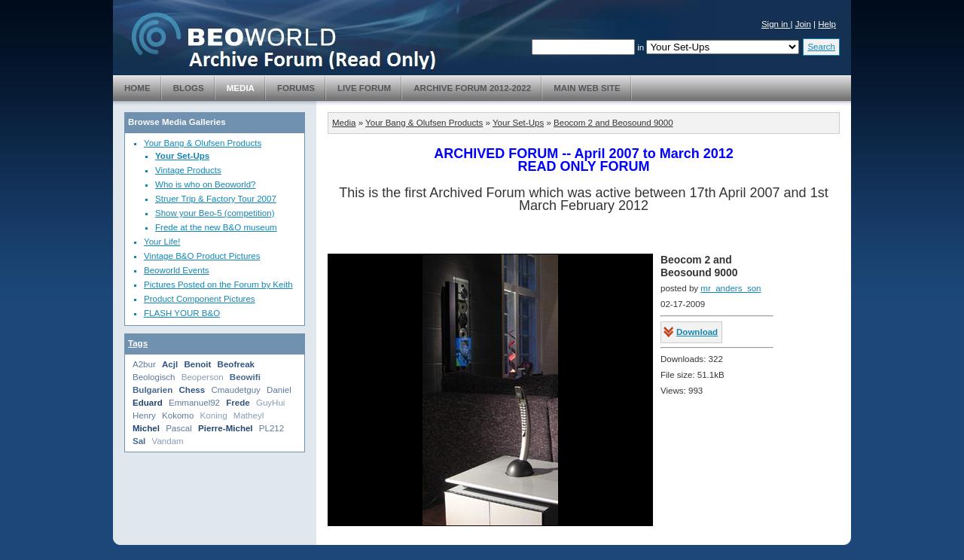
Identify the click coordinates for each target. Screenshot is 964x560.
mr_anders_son (731, 288)
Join (803, 24)
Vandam (168, 441)
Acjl (170, 364)
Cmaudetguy (235, 390)
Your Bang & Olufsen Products (203, 143)
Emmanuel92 (194, 403)
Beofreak (236, 364)
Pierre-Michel (226, 428)
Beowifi (245, 377)
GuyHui (271, 403)
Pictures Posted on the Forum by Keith (218, 285)
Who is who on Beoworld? (206, 184)
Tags (138, 343)
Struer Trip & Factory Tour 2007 (216, 199)
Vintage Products (188, 170)
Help (827, 24)
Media (241, 88)
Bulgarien (153, 390)
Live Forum (364, 88)
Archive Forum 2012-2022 (472, 88)
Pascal (179, 428)
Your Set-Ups (182, 156)
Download (697, 332)
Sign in (776, 24)
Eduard (148, 403)
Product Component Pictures (200, 299)
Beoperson (203, 377)
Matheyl (249, 415)
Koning (214, 415)
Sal (139, 441)
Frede (238, 403)
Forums (296, 88)
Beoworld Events (177, 270)
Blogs (189, 88)
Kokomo (178, 415)
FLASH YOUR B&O (182, 313)
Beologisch (154, 377)
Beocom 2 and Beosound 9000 (613, 123)
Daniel (279, 390)
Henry (144, 415)
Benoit (197, 364)
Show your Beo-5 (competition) (215, 213)
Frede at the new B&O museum (216, 227)
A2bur (144, 364)
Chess (192, 390)
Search (821, 47)
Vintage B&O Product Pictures (202, 256)
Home (137, 88)
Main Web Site (587, 88)
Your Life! (162, 242)
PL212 (272, 428)
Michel (146, 428)
